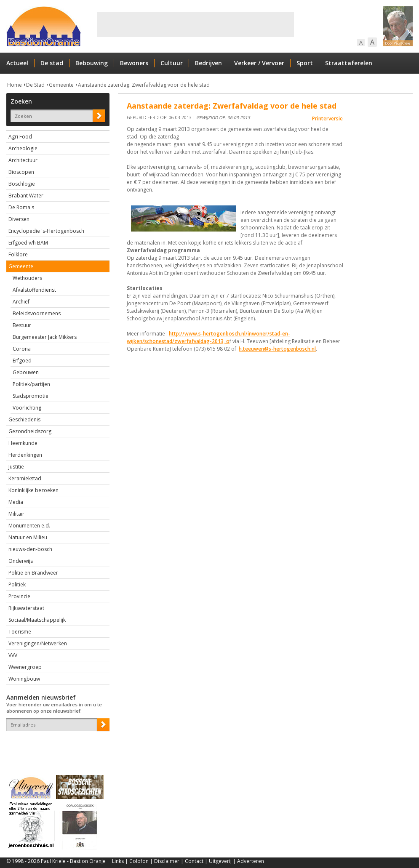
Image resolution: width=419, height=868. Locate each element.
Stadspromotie (31, 396)
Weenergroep (25, 667)
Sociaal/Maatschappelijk (37, 620)
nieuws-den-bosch (30, 549)
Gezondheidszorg (30, 431)
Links (118, 861)
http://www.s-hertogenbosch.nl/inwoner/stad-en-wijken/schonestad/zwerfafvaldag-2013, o (208, 337)
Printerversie (327, 118)
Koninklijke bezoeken (33, 490)
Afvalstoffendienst (34, 290)
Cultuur (172, 63)
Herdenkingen (25, 455)
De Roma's (21, 207)
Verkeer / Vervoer (259, 63)
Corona (22, 349)
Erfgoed (22, 361)
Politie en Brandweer (33, 573)
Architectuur (23, 160)
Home (15, 85)
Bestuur (22, 325)
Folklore (18, 254)
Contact (194, 861)
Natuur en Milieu (28, 537)
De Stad (35, 85)
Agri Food (20, 137)
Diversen (19, 219)
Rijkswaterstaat (26, 608)
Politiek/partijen (31, 384)
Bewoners (134, 63)
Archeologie (23, 148)
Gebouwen (26, 372)
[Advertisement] (195, 24)
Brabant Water (26, 196)
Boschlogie (22, 184)
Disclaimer (167, 861)
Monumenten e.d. (29, 526)
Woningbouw (24, 679)
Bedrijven (208, 63)
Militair (16, 514)
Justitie (16, 467)
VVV (13, 655)
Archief (21, 302)
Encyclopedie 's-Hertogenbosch (46, 231)
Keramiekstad (25, 478)
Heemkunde (23, 443)
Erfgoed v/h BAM (28, 243)
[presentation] (56, 746)
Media (16, 502)
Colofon (139, 861)
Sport (305, 63)
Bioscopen (21, 172)
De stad (52, 63)
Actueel (17, 63)
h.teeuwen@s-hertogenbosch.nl (277, 349)
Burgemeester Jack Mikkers (45, 337)
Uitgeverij (220, 861)
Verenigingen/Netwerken (38, 643)
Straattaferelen (349, 63)
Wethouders (27, 278)
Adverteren (251, 861)
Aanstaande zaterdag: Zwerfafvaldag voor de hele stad (144, 85)
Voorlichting (27, 408)
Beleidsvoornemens (37, 313)
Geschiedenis (24, 419)
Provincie (19, 596)
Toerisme (20, 632)
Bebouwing (92, 63)
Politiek (17, 584)
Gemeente (61, 85)
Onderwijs (21, 561)
